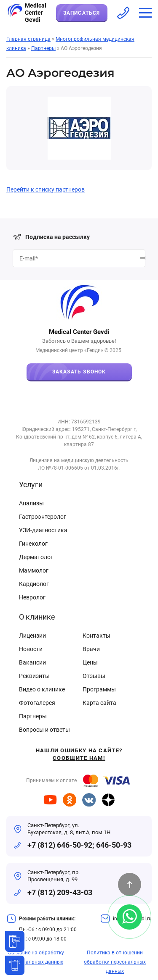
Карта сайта (99, 703)
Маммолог (34, 570)
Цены (90, 662)
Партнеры (33, 716)
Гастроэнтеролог (43, 517)
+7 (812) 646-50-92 (60, 845)
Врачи (91, 649)
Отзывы (94, 676)
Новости (31, 649)
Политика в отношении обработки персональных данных (115, 962)
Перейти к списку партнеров (46, 189)
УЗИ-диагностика (43, 530)
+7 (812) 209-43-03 (60, 892)
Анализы (31, 503)
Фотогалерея (37, 703)
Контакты (96, 636)
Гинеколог (33, 544)
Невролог (32, 597)
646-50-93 (114, 845)
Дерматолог (36, 557)
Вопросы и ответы (44, 730)
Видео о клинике (42, 689)
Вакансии (32, 662)
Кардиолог (34, 584)
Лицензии (32, 636)
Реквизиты (34, 676)
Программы (99, 689)
